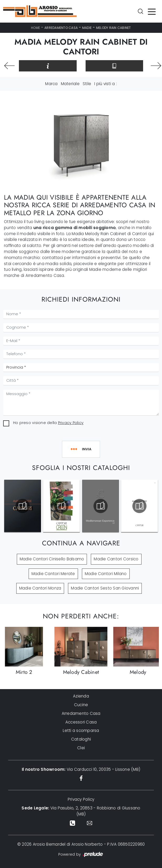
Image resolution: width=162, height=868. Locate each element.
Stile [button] (87, 84)
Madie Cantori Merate (53, 574)
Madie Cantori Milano (106, 574)
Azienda (81, 696)
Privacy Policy (71, 423)
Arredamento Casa (61, 28)
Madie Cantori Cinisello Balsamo (52, 559)
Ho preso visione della (48, 423)
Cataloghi (81, 739)
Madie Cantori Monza (40, 588)
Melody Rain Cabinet (114, 28)
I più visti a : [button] (106, 84)
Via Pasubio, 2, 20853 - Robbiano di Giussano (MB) (81, 811)
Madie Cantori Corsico (116, 559)
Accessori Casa (81, 722)
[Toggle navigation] (152, 11)
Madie (87, 28)
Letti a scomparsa (81, 730)
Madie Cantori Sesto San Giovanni (105, 588)
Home (35, 28)
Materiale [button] (70, 84)
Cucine (81, 705)
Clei (81, 748)
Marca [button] (51, 84)
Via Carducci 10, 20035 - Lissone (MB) (81, 769)
